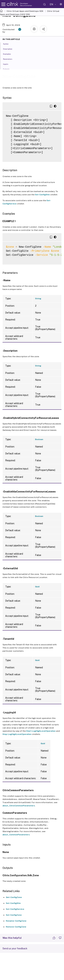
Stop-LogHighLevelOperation (17, 734)
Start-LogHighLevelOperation (41, 731)
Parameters (9, 59)
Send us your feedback (15, 948)
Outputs (8, 69)
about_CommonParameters (16, 835)
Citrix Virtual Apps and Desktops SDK (25, 11)
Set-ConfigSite (42, 195)
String (38, 299)
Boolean (39, 439)
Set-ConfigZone (14, 915)
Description (9, 49)
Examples (9, 54)
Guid (37, 587)
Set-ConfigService (15, 909)
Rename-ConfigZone (16, 921)
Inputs (7, 64)
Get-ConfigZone (14, 897)
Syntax (8, 44)
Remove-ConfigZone (16, 927)
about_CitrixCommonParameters (19, 806)
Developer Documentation (26, 4)
